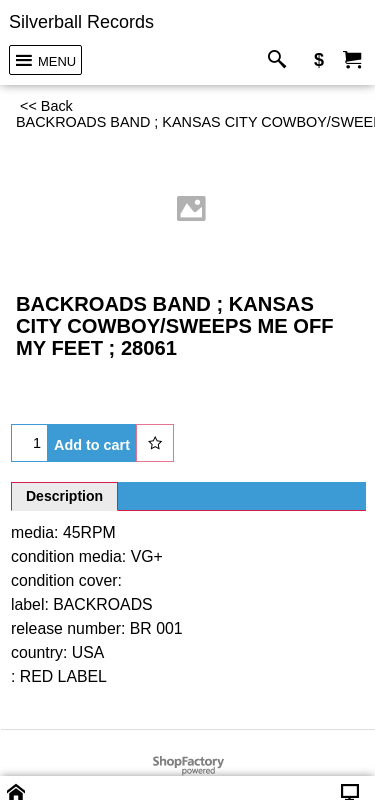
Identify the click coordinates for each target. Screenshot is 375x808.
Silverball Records (81, 22)
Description (64, 496)
